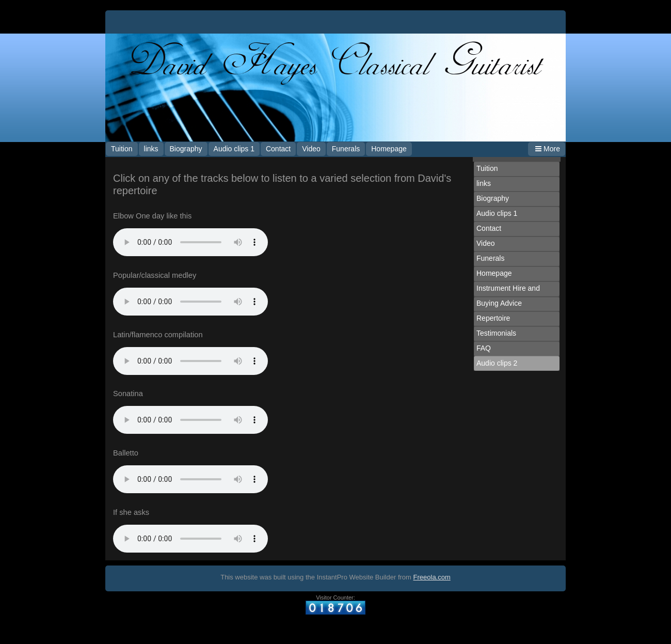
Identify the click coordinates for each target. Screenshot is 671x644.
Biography (186, 149)
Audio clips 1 (234, 149)
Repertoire (493, 318)
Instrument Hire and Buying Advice (508, 296)
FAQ (484, 348)
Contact (278, 149)
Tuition (122, 149)
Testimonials (496, 333)
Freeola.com (432, 577)
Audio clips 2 (497, 363)
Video (311, 149)
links (151, 149)
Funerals (346, 149)
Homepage (389, 149)
